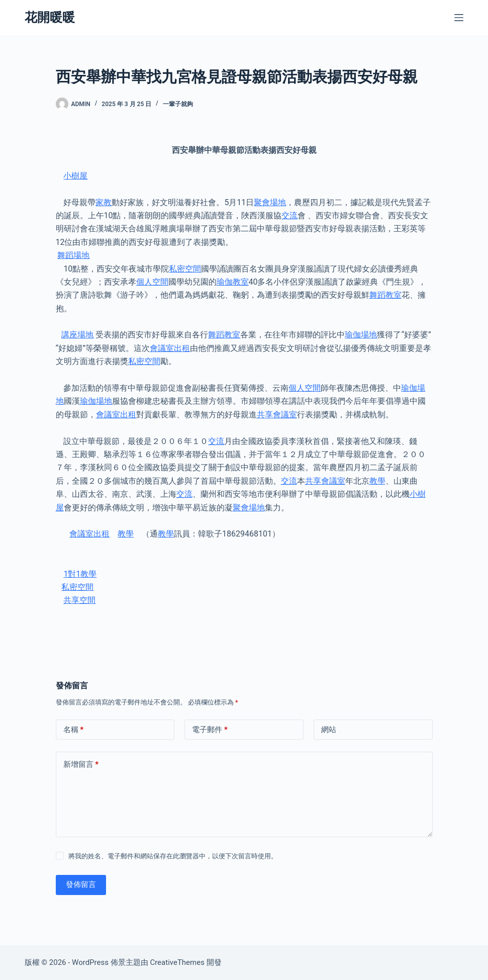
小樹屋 (75, 176)
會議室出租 (170, 348)
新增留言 (81, 765)
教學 (377, 481)
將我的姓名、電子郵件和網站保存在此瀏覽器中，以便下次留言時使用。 (173, 856)
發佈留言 (81, 884)
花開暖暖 (50, 17)
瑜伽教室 (233, 282)
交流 (289, 215)
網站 (329, 730)
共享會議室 (277, 415)
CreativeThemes (177, 962)
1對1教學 (80, 574)
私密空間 (185, 269)
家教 (104, 202)
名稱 (74, 730)
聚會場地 (270, 202)
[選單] (459, 18)
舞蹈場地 (73, 255)
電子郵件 (210, 730)
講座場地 (77, 335)
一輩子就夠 (178, 104)
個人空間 (152, 282)
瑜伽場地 (361, 335)
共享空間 (79, 600)
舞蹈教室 (385, 295)
